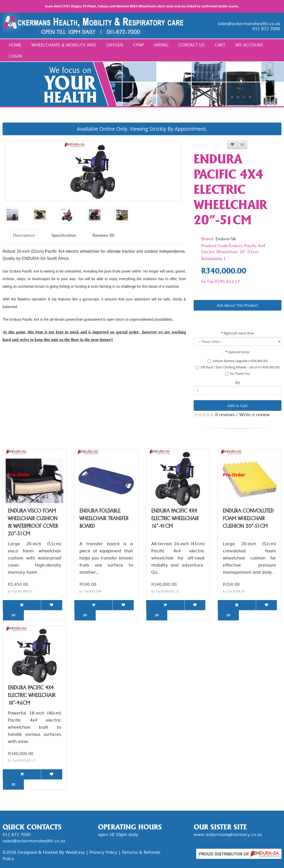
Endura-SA (226, 239)
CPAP (139, 45)
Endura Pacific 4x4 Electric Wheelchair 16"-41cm (175, 518)
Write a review (255, 414)
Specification (64, 235)
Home (15, 45)
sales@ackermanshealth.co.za (249, 23)
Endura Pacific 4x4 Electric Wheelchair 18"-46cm (32, 695)
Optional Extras (239, 352)
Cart (220, 45)
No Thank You (238, 374)
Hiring (161, 45)
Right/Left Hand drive (239, 333)
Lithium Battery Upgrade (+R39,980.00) (238, 361)
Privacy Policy (103, 852)
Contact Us (192, 45)
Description (24, 235)
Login (15, 56)
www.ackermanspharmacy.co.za (228, 834)
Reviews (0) (103, 235)
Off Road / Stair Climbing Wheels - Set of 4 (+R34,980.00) (238, 367)
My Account (249, 45)
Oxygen (115, 45)
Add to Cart (237, 405)
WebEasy (75, 852)
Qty (238, 382)
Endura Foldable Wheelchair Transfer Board (104, 518)
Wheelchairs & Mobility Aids (64, 45)
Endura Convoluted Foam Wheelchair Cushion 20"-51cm (248, 518)
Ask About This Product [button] (238, 305)
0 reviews (225, 414)
